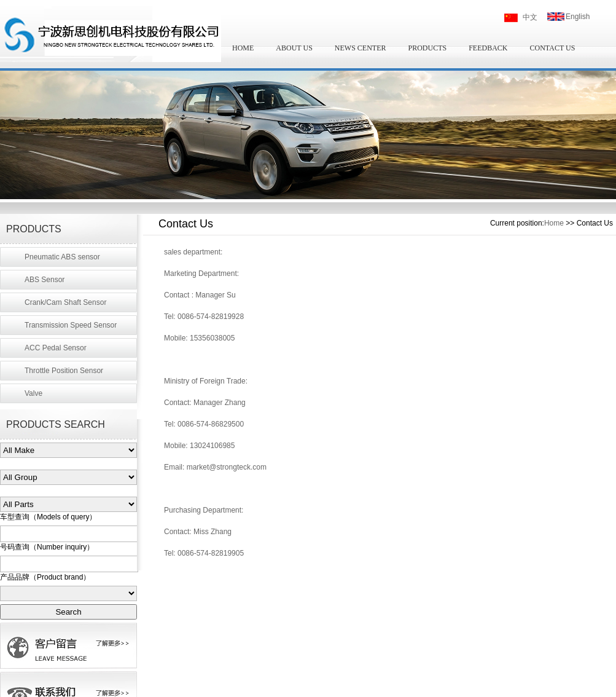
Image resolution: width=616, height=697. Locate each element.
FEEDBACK (488, 48)
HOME (243, 48)
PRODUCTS (427, 48)
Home (554, 223)
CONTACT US (553, 48)
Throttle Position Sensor (64, 371)
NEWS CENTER (361, 48)
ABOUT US (294, 48)
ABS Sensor (45, 280)
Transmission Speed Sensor (71, 325)
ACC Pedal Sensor (56, 348)
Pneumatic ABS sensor (62, 257)
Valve (33, 393)
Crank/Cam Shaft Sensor (65, 302)
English (578, 17)
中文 (530, 17)
